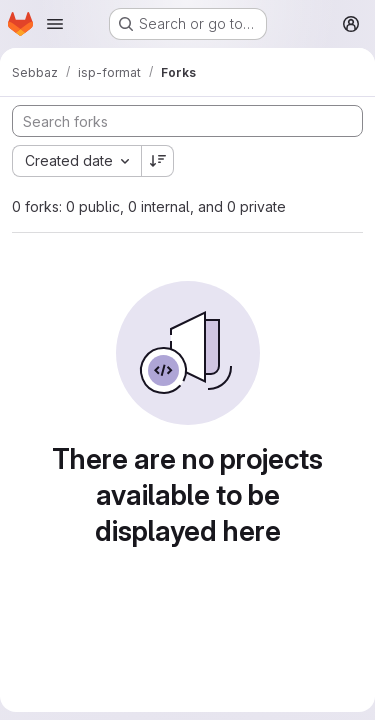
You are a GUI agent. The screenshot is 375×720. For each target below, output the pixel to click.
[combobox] (76, 161)
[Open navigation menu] (55, 24)
